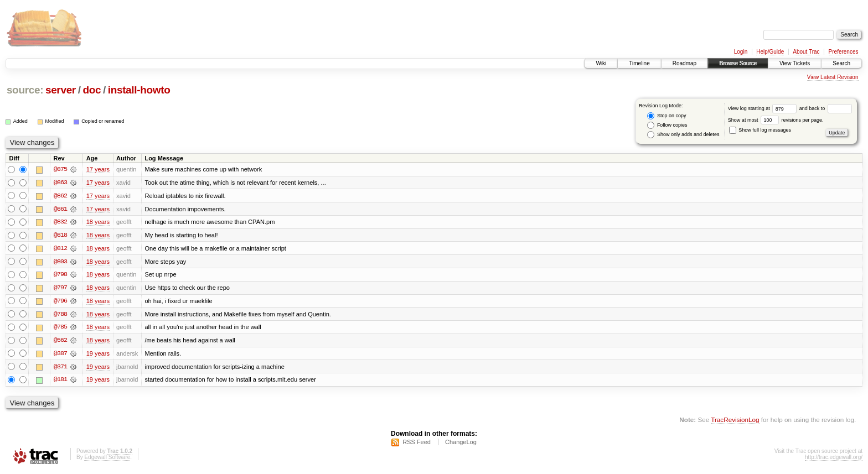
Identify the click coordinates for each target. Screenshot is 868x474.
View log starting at (764, 108)
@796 (60, 302)
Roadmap (684, 63)
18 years (98, 222)
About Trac (806, 52)
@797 (60, 289)
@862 (60, 196)
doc (92, 90)
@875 (60, 169)
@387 (60, 355)
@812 (60, 249)
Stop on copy (666, 116)
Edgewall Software (107, 459)
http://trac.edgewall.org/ (834, 459)
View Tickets (795, 63)
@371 (60, 368)
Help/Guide (770, 52)
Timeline (639, 63)
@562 (60, 342)
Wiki (601, 63)
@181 (60, 382)
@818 (60, 236)
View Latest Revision (833, 77)
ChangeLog (461, 444)
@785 (60, 329)
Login (741, 52)
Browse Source (738, 63)
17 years (98, 169)
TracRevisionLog (735, 422)
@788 (60, 315)
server (61, 90)
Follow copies (667, 125)
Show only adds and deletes (683, 135)
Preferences (844, 52)
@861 (60, 209)
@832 (60, 222)
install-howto (139, 90)
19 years (98, 355)
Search (841, 63)
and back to (826, 108)
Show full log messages (760, 130)
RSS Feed (417, 444)
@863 (60, 183)
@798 (60, 275)
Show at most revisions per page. (776, 120)
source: (25, 90)
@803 (60, 262)
